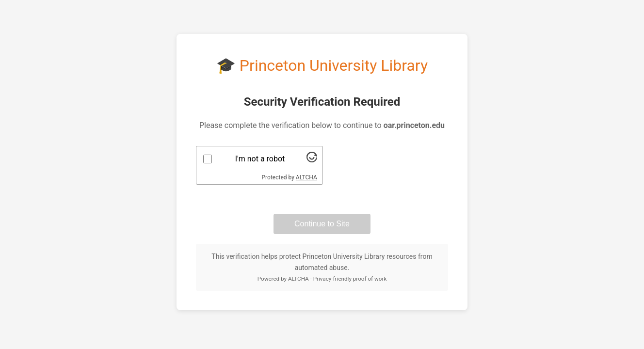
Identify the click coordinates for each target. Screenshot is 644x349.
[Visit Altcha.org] (312, 160)
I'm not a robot (260, 159)
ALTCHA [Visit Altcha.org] (306, 177)
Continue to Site (322, 224)
